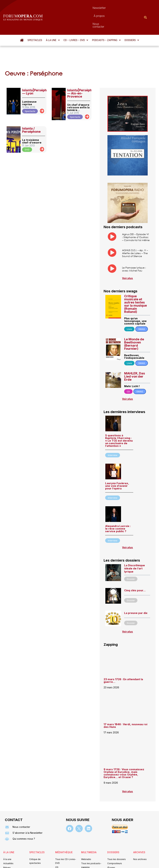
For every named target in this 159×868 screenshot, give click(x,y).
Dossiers (132, 21)
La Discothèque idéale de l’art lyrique (135, 550)
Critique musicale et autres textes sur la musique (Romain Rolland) (135, 285)
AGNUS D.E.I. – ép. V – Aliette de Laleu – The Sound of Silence (135, 234)
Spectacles (35, 21)
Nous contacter (109, 8)
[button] (53, 21)
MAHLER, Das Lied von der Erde (135, 358)
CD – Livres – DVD (76, 21)
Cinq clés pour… (135, 572)
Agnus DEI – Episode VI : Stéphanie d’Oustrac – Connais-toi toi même (136, 218)
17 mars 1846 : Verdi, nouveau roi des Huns (125, 707)
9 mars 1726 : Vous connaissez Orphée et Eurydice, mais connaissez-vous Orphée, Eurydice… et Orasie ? (124, 754)
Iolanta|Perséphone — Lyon (37, 73)
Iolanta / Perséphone (31, 111)
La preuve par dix (136, 594)
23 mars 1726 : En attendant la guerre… (123, 662)
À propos (89, 8)
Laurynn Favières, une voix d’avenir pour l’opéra (117, 467)
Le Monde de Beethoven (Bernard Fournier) (134, 325)
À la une (53, 21)
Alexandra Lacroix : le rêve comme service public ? (118, 510)
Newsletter (72, 8)
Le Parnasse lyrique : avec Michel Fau (134, 250)
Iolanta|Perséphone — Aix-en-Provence (82, 75)
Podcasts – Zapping (106, 21)
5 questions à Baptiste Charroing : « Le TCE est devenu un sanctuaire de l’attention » (119, 422)
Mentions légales (59, 865)
